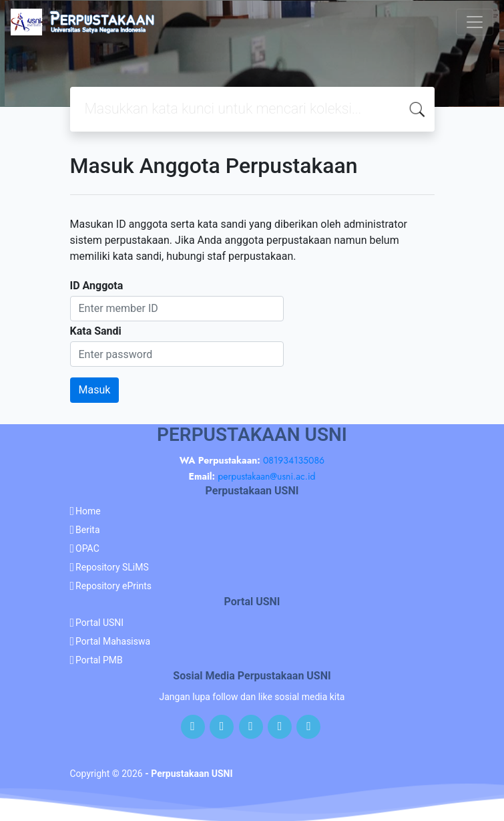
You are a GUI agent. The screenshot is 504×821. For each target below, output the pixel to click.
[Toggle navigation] (475, 22)
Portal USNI (99, 623)
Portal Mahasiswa (113, 641)
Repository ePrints (113, 586)
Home (88, 511)
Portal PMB (99, 660)
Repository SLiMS (112, 567)
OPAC (87, 548)
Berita (88, 530)
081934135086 (294, 460)
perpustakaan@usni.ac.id (266, 476)
